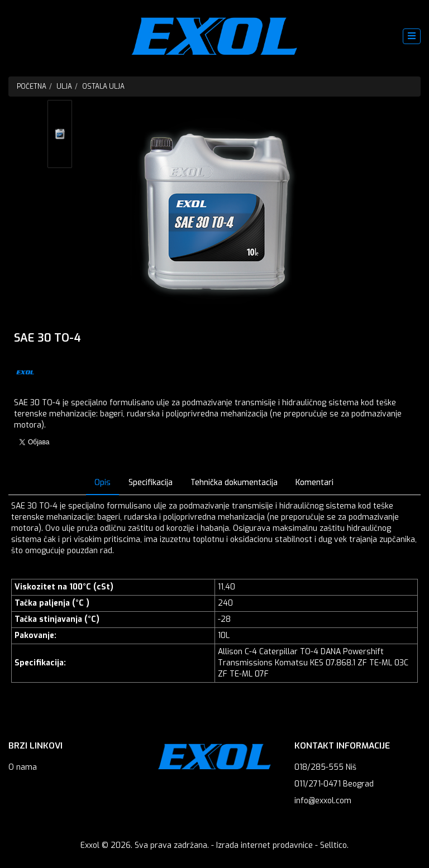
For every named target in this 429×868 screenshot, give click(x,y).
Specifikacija (151, 483)
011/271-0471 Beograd (334, 784)
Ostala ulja (103, 87)
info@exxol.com (323, 801)
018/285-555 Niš (325, 767)
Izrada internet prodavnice (264, 845)
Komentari (314, 483)
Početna (32, 87)
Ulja (64, 87)
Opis (103, 483)
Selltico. (334, 845)
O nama (23, 767)
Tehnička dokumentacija (234, 483)
